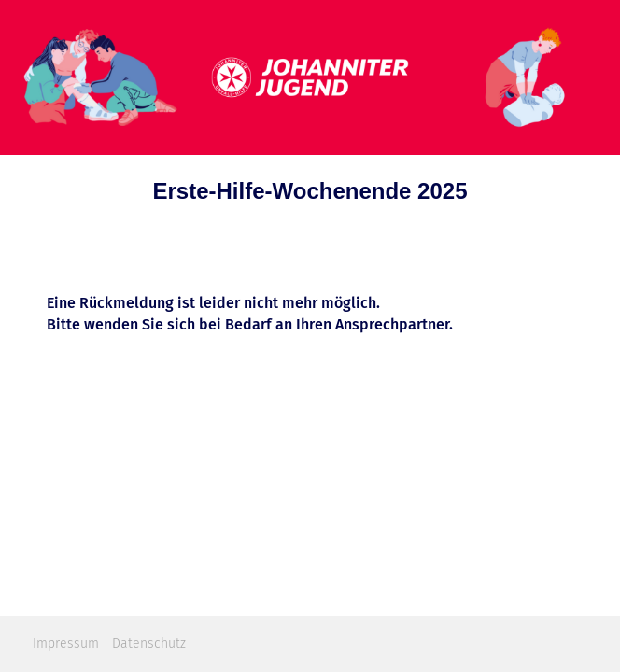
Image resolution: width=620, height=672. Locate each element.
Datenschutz (149, 644)
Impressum (66, 644)
